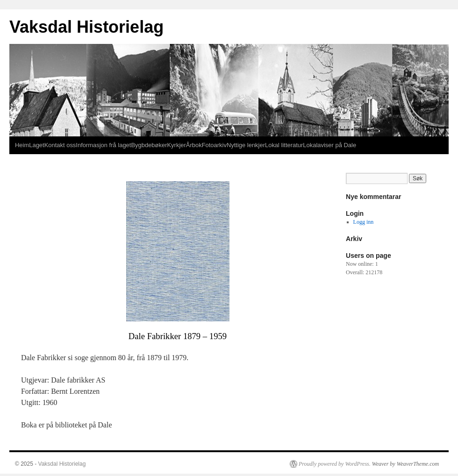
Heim (22, 145)
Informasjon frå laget (103, 145)
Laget (36, 145)
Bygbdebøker (149, 145)
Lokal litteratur (284, 145)
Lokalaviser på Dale (329, 145)
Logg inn (364, 222)
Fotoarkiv (214, 145)
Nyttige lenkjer (246, 145)
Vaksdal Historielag (86, 27)
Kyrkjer (176, 145)
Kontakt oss (60, 145)
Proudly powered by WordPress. (335, 464)
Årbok (194, 145)
